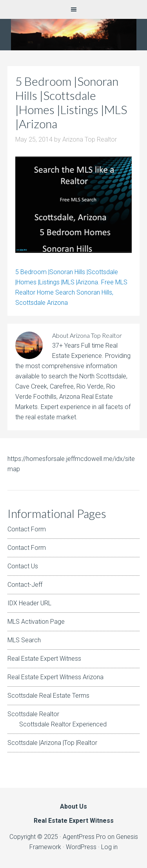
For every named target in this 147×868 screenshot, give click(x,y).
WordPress (81, 847)
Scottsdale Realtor (33, 714)
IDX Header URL (29, 603)
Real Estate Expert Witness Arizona (55, 677)
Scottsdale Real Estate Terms (48, 696)
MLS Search (24, 640)
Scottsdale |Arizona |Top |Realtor (52, 743)
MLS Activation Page (36, 622)
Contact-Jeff (25, 585)
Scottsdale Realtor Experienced (63, 724)
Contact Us (23, 566)
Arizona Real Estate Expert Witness (73, 35)
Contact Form (27, 529)
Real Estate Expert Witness (44, 659)
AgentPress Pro (84, 837)
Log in (109, 847)
